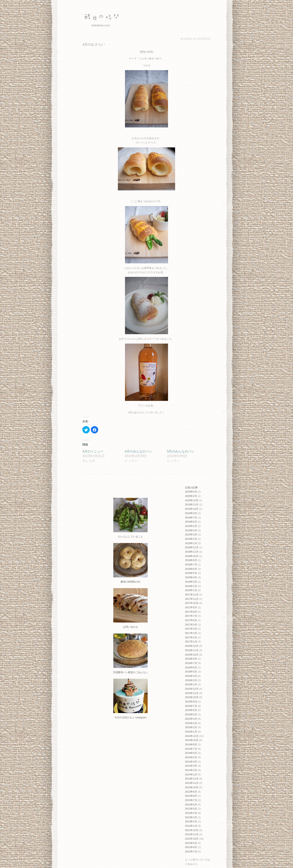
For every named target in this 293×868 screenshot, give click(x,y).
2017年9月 (191, 607)
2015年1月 (191, 732)
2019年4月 (191, 530)
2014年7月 (191, 749)
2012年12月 (192, 830)
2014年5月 (191, 757)
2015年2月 (191, 727)
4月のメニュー (93, 451)
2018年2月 (191, 586)
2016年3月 (191, 676)
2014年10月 (192, 740)
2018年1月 (191, 590)
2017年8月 (191, 612)
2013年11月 (192, 783)
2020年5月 (191, 492)
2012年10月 (192, 839)
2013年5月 (191, 809)
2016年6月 (191, 667)
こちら (189, 864)
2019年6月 (191, 522)
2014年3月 (191, 766)
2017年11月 (192, 599)
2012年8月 (191, 847)
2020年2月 (191, 496)
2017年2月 (191, 637)
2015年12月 (192, 689)
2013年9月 (191, 792)
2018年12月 (192, 547)
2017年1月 (191, 642)
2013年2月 (191, 821)
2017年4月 (191, 629)
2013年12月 (192, 779)
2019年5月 (191, 526)
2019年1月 (191, 543)
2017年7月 (191, 616)
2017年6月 (191, 620)
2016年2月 (191, 680)
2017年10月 (192, 603)
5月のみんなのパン (181, 451)
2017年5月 (191, 625)
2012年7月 (191, 851)
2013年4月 (191, 813)
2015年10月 (192, 697)
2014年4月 (191, 762)
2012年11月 (192, 834)
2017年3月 (191, 633)
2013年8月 (191, 796)
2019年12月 (192, 500)
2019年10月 (192, 509)
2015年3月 (191, 723)
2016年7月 (191, 663)
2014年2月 (191, 770)
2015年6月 (191, 710)
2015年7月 (191, 706)
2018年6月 (191, 569)
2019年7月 (191, 518)
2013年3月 (191, 817)
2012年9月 (191, 843)
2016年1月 (191, 684)
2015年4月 (191, 719)
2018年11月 (192, 552)
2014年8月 (191, 744)
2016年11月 (192, 650)
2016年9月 (191, 659)
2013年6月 (191, 805)
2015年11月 (192, 693)
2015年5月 (191, 714)
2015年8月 (191, 702)
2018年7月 (191, 565)
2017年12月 (192, 595)
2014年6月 (191, 753)
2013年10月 (192, 787)
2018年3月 (191, 582)
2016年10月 (192, 655)
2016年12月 (192, 646)
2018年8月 (191, 560)
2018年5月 (191, 573)
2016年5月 (191, 672)
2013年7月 (191, 800)
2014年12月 (192, 736)
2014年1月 (191, 774)
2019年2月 (191, 539)
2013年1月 (191, 826)
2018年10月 (192, 556)
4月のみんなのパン (138, 451)
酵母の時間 (101, 17)
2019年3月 (191, 535)
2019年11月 (192, 504)
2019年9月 (191, 513)
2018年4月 (191, 577)
